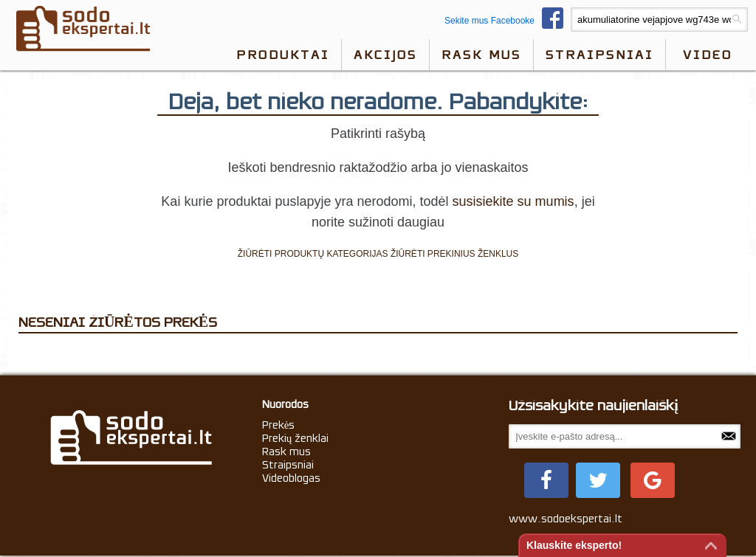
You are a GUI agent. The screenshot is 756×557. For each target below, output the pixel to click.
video (708, 55)
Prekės (279, 425)
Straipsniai (599, 55)
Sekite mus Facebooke (508, 21)
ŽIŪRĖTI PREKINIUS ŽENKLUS (454, 254)
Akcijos (385, 55)
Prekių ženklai (296, 438)
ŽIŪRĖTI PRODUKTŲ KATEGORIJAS (313, 254)
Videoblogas (291, 478)
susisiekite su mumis (513, 201)
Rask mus (481, 55)
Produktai (283, 55)
